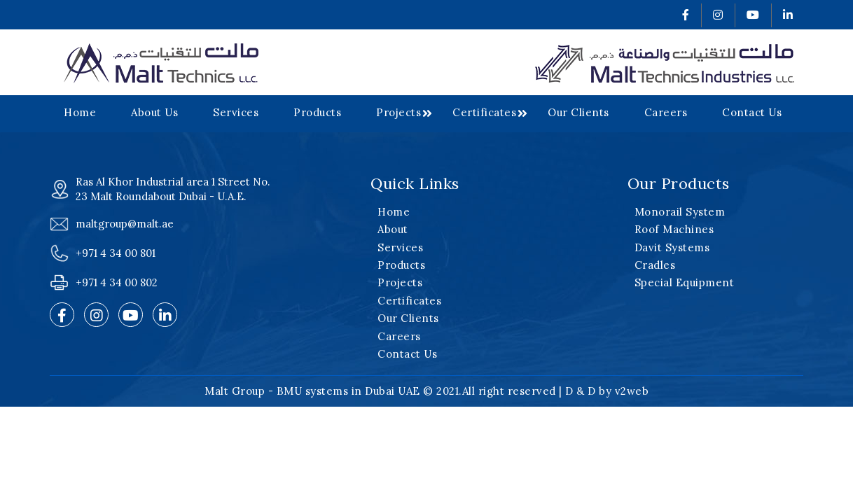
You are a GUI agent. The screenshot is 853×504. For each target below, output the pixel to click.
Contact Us (752, 112)
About (393, 229)
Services (236, 112)
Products (317, 112)
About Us (154, 112)
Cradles (655, 265)
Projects (398, 112)
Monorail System (680, 212)
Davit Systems (672, 247)
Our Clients (578, 112)
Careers (666, 112)
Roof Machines (674, 229)
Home (80, 112)
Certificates (484, 112)
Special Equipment (685, 282)
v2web (632, 391)
